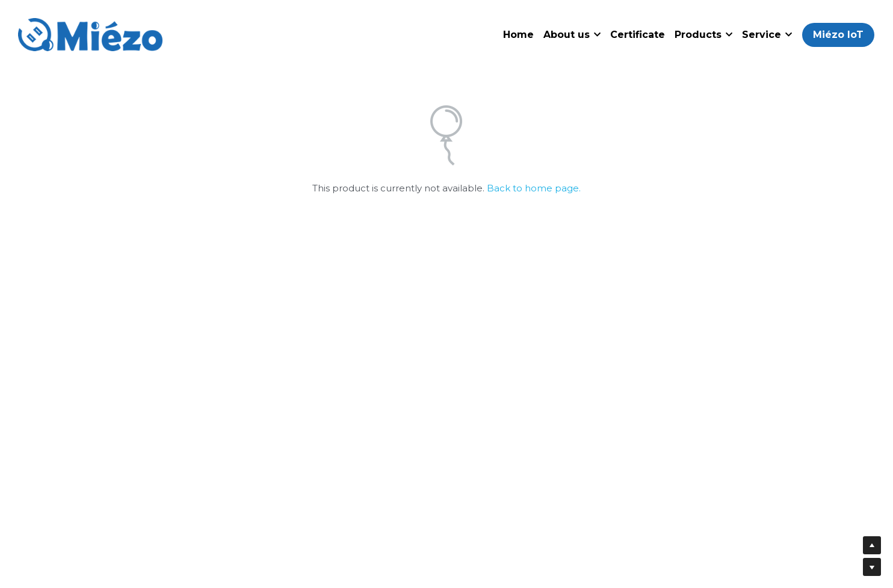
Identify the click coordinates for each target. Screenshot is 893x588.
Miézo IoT (838, 35)
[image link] (90, 33)
